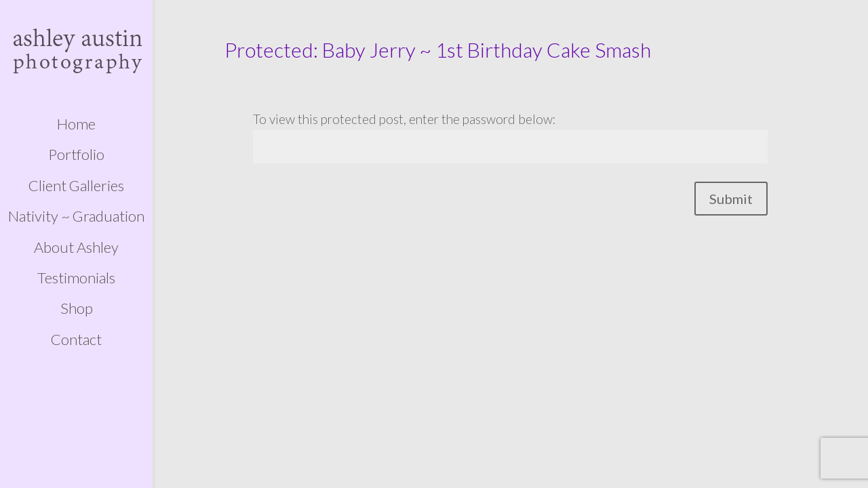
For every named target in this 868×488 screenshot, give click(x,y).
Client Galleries (76, 186)
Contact (76, 340)
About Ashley (76, 247)
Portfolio (76, 155)
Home (76, 124)
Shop (77, 308)
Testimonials (76, 278)
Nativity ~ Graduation (76, 216)
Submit (731, 199)
